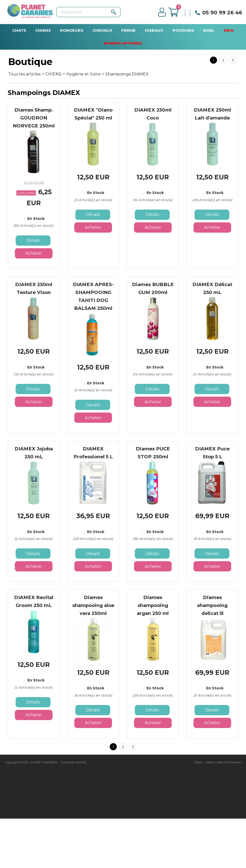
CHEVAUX (102, 30)
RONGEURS (72, 30)
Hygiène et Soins (83, 74)
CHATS (19, 30)
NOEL (209, 30)
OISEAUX (154, 30)
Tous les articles (24, 74)
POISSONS (183, 30)
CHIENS (43, 30)
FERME (129, 30)
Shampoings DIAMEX (127, 74)
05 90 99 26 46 (222, 13)
